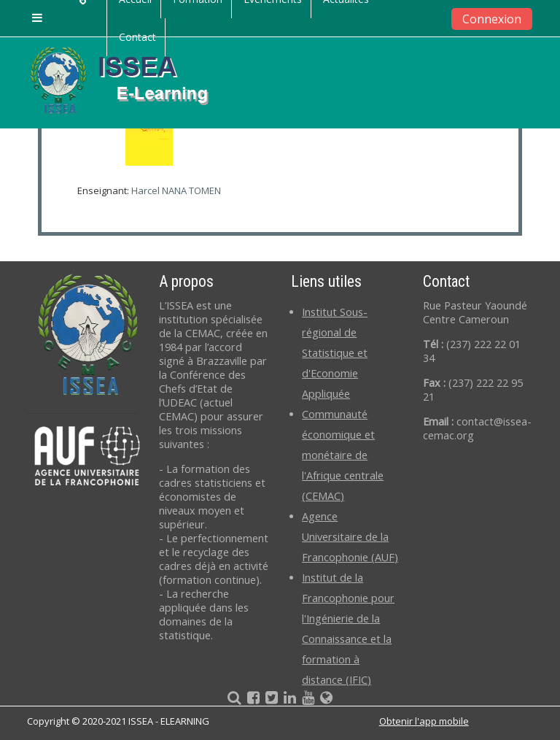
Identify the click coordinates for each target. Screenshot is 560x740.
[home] (131, 80)
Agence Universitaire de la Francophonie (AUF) (350, 537)
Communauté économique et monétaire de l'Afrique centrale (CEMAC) (343, 455)
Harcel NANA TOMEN (176, 190)
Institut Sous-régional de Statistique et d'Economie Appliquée (335, 353)
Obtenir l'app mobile (424, 721)
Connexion (492, 19)
